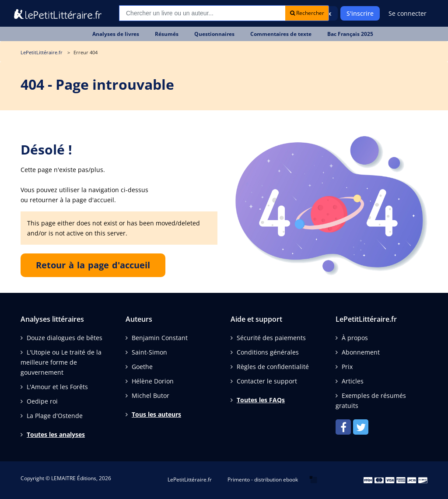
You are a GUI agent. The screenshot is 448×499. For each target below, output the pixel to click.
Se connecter (408, 13)
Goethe (142, 367)
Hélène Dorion (153, 381)
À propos (355, 338)
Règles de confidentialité (273, 367)
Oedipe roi (42, 401)
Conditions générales (268, 352)
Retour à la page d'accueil (93, 265)
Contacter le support (267, 381)
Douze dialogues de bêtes (65, 338)
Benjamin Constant (160, 338)
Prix (347, 367)
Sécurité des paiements (271, 338)
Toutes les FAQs (261, 400)
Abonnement (361, 352)
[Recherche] (202, 13)
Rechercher (307, 13)
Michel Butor (150, 395)
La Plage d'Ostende (55, 416)
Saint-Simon (149, 352)
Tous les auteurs (156, 414)
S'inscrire (360, 13)
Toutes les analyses (56, 434)
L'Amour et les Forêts (57, 387)
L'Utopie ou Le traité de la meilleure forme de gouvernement (61, 362)
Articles (353, 381)
